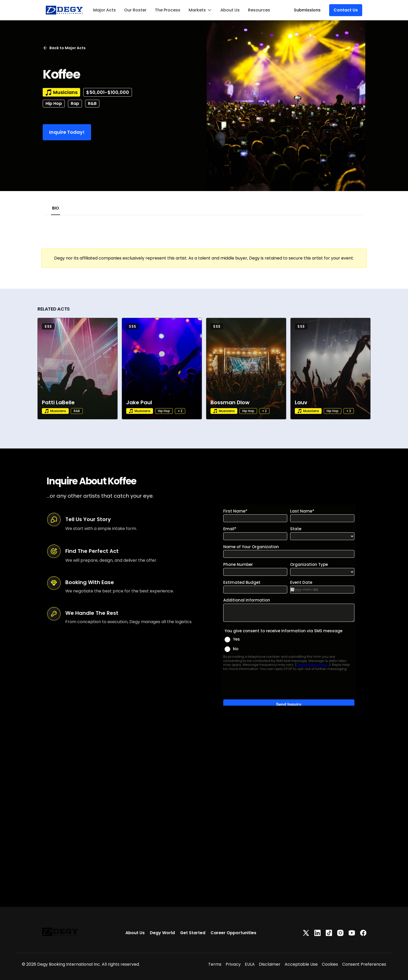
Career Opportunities (233, 933)
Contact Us (346, 10)
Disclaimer (270, 964)
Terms (215, 964)
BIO (56, 208)
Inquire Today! (67, 132)
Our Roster (135, 10)
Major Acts (104, 10)
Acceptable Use (301, 964)
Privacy (233, 964)
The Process (168, 10)
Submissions (307, 10)
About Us (230, 10)
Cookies (330, 964)
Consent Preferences (364, 964)
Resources (259, 10)
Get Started (193, 933)
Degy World (162, 933)
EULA (250, 964)
